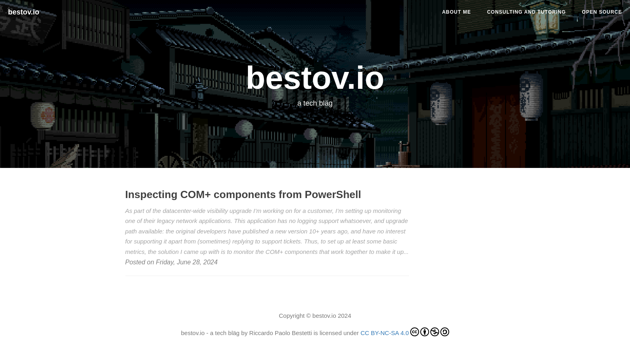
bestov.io (24, 12)
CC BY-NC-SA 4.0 (405, 332)
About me (456, 12)
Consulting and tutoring (526, 12)
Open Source (602, 12)
